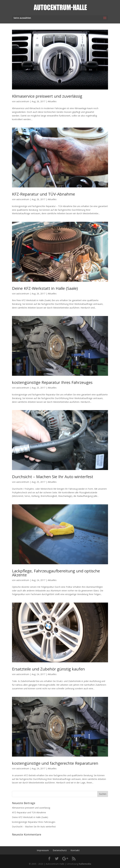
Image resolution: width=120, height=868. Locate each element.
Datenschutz (60, 850)
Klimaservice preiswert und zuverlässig (47, 96)
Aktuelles (52, 101)
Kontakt (75, 850)
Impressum (43, 850)
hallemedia (85, 864)
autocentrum (23, 101)
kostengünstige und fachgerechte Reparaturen (55, 763)
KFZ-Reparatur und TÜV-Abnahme (43, 194)
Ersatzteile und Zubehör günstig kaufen (48, 669)
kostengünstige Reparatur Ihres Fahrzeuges (52, 382)
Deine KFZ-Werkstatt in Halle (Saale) (45, 288)
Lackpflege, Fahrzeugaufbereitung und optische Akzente (56, 573)
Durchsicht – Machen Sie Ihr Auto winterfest (53, 477)
